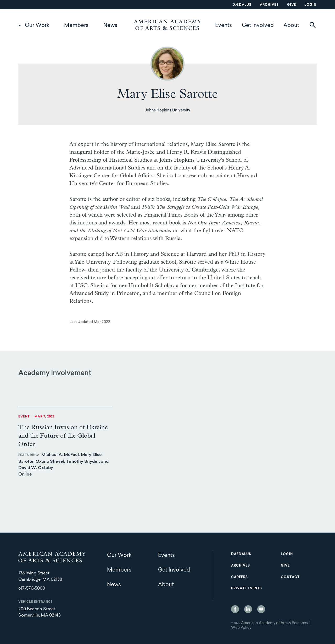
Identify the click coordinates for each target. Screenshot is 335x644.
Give (292, 5)
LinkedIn (248, 609)
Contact (290, 577)
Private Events (247, 589)
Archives (269, 5)
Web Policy (241, 628)
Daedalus (241, 554)
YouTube (261, 609)
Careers (239, 577)
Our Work (37, 26)
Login (310, 5)
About (291, 26)
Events (224, 26)
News (110, 26)
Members (76, 26)
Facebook (235, 609)
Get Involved (258, 26)
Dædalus (242, 5)
